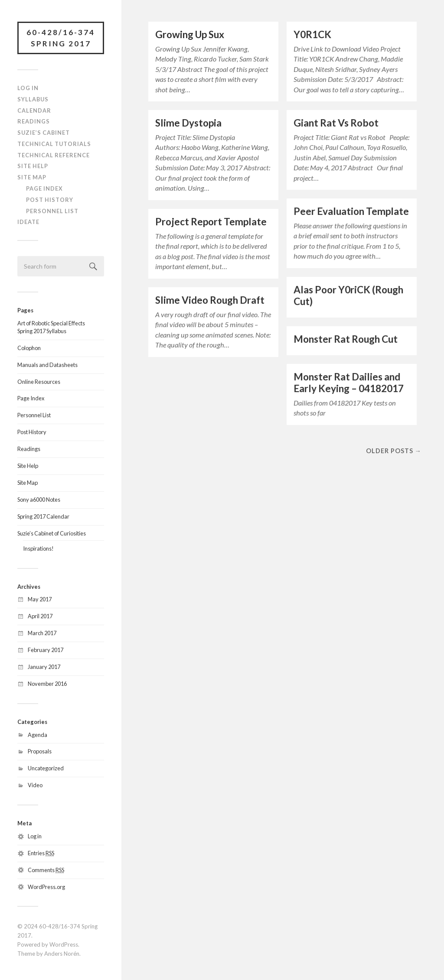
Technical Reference (54, 155)
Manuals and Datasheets (47, 365)
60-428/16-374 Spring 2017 (61, 38)
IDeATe (28, 222)
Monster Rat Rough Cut (346, 339)
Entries (41, 853)
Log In (28, 88)
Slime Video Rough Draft (210, 300)
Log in (35, 836)
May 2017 (40, 599)
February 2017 (46, 650)
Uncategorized (46, 768)
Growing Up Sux (190, 34)
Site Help (33, 166)
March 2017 (42, 633)
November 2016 (47, 684)
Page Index (44, 188)
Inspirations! (38, 548)
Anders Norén (62, 954)
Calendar (34, 110)
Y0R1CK (312, 34)
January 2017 (44, 667)
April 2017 (40, 616)
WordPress (64, 944)
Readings (34, 121)
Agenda (38, 735)
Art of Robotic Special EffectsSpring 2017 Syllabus (51, 327)
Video (35, 785)
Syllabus (33, 99)
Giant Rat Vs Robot (336, 123)
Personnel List (52, 211)
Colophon (29, 348)
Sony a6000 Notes (39, 500)
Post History (50, 200)
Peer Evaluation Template (351, 211)
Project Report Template (211, 222)
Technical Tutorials (54, 144)
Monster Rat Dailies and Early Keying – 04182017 (349, 383)
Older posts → (394, 451)
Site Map (32, 177)
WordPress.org (46, 887)
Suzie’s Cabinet (44, 133)
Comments (46, 870)
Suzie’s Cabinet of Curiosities (52, 533)
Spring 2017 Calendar (43, 516)
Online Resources (39, 382)
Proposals (40, 751)
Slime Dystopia (188, 123)
